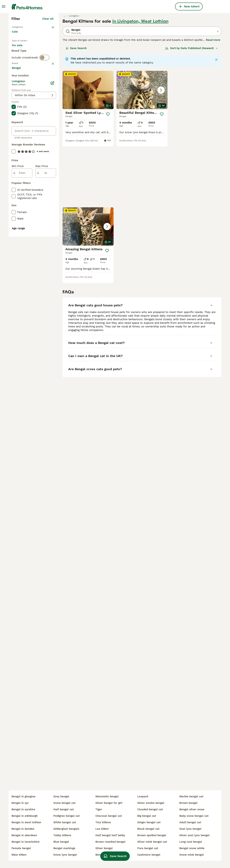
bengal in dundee (23, 829)
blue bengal (61, 842)
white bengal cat (65, 822)
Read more (213, 102)
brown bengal (188, 803)
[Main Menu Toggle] (4, 6)
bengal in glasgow (23, 796)
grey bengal (61, 796)
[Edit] (52, 242)
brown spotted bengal (152, 835)
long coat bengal (191, 842)
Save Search (76, 111)
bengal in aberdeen (24, 835)
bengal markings (64, 848)
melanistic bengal (107, 796)
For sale (20, 112)
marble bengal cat (191, 796)
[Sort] (192, 111)
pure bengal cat (148, 848)
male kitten (19, 855)
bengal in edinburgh (25, 816)
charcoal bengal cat (109, 816)
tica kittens (103, 822)
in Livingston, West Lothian (140, 84)
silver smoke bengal (151, 803)
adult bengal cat (190, 822)
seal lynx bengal (190, 829)
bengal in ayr (20, 803)
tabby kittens (62, 835)
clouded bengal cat (150, 809)
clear (50, 142)
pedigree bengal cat (66, 816)
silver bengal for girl (109, 803)
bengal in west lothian (26, 822)
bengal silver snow (192, 809)
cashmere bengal (149, 855)
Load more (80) (46, 226)
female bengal (21, 848)
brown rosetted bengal (110, 842)
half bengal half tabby (110, 835)
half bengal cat (64, 809)
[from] (22, 332)
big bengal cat (147, 816)
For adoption (42, 112)
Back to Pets (20, 89)
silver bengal (104, 848)
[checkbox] (14, 161)
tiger (99, 809)
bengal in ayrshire (23, 809)
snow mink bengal (192, 855)
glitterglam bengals (66, 829)
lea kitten (102, 829)
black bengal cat (148, 829)
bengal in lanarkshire (26, 842)
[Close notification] (216, 122)
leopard (143, 796)
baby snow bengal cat (194, 816)
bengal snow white (192, 848)
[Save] (108, 177)
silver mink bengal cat (152, 842)
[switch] (44, 134)
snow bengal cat (64, 803)
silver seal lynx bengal (194, 835)
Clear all (48, 81)
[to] (46, 332)
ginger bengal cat (149, 822)
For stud (20, 121)
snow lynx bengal (65, 855)
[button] (142, 153)
